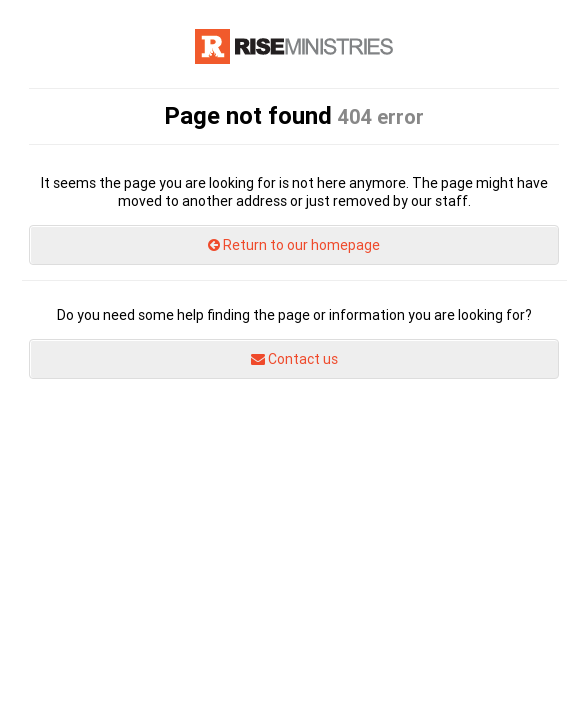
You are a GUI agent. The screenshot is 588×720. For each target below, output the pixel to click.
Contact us (294, 359)
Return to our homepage (294, 245)
